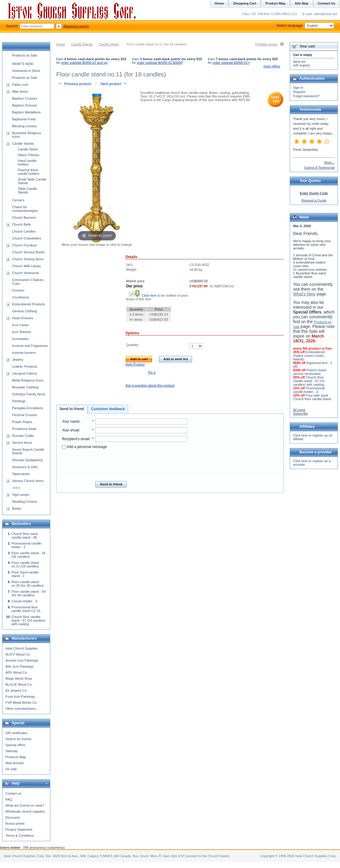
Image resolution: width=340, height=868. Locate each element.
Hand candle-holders (28, 162)
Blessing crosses (25, 126)
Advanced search (76, 26)
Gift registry (301, 65)
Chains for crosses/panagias (25, 209)
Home (61, 44)
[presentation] (125, 463)
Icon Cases (20, 325)
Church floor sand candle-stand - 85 (25, 536)
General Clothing (25, 311)
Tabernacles (21, 474)
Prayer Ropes (22, 422)
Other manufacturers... (22, 709)
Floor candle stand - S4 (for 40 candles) (29, 593)
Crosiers (18, 290)
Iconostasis (20, 339)
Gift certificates (16, 733)
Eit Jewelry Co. (16, 690)
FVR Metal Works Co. (21, 703)
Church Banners (24, 218)
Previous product (74, 84)
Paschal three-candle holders (29, 172)
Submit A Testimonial (319, 168)
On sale (11, 769)
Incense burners (24, 353)
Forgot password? (306, 96)
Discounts (13, 817)
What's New (304, 294)
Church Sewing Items (28, 259)
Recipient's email (76, 439)
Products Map (16, 757)
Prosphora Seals (24, 429)
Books (17, 508)
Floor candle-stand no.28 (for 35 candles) (28, 584)
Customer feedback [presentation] (108, 409)
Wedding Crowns (25, 502)
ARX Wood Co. (17, 672)
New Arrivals (15, 763)
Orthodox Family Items (29, 394)
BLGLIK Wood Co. (19, 684)
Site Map (302, 3)
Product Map (275, 3)
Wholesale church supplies (25, 811)
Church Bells (21, 224)
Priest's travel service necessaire (310, 372)
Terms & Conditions (20, 836)
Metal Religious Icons (28, 380)
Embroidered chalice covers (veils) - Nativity (309, 356)
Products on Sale (25, 55)
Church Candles (24, 231)
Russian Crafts (23, 436)
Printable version (267, 44)
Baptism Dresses (25, 105)
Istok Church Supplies (22, 648)
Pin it (152, 372)
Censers (18, 200)
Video (16, 488)
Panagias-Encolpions (28, 408)
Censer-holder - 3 (24, 601)
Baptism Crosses (25, 98)
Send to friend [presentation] (72, 409)
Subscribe (300, 413)
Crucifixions (21, 297)
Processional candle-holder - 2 (309, 390)
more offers (272, 66)
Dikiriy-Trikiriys (28, 155)
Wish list (299, 62)
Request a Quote (314, 200)
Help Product (135, 364)
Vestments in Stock (26, 71)
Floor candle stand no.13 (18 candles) (25, 564)
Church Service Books (28, 252)
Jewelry (18, 360)
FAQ (9, 799)
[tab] (72, 409)
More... (329, 162)
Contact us (13, 793)
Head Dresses (23, 318)
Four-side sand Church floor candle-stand (312, 397)
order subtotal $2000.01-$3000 (159, 63)
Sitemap (11, 751)
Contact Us (326, 3)
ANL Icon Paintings (19, 666)
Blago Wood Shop (19, 678)
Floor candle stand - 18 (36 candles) (28, 555)
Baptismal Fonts (24, 119)
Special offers (15, 745)
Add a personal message (84, 447)
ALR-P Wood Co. (18, 654)
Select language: (305, 26)
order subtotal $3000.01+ (231, 63)
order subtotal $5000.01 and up (84, 63)
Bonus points (15, 823)
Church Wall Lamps (26, 266)
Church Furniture (25, 245)
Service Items (22, 443)
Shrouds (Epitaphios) (28, 460)
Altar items (20, 91)
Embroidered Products (28, 304)
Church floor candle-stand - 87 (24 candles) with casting (28, 620)
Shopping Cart (245, 3)
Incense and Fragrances (30, 346)
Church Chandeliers (27, 238)
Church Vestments (26, 273)
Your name (71, 422)
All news (299, 410)
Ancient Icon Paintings (22, 660)
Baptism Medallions (26, 112)
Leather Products (25, 366)
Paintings (19, 401)
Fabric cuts (20, 85)
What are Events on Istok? (25, 805)
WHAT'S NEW (23, 64)
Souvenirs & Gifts (25, 467)
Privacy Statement (19, 829)
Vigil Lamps (21, 495)
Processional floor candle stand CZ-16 (26, 609)
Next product (114, 84)
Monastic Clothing (25, 387)
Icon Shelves (22, 332)
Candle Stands (82, 44)
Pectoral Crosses (25, 415)
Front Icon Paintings (20, 697)
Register (299, 92)
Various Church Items (28, 481)
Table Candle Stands (27, 190)
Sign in (298, 88)
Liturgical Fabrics (25, 373)
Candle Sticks (109, 44)
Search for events (18, 739)
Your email (71, 430)
